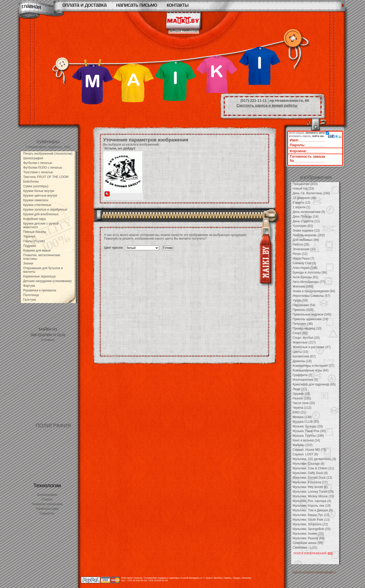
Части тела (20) (304, 403)
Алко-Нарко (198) (305, 268)
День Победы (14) (306, 217)
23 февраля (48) (305, 198)
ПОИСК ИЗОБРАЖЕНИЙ (310, 553)
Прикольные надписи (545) (312, 314)
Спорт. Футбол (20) (306, 338)
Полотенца (31, 295)
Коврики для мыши (37, 250)
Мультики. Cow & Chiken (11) (313, 468)
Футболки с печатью (38, 163)
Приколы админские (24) (310, 319)
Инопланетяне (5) (305, 380)
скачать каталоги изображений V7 (314, 573)
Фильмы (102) (303, 445)
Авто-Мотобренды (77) (309, 282)
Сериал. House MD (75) (310, 450)
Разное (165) (302, 398)
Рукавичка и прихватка (40, 290)
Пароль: (298, 145)
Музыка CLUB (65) (306, 422)
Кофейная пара (35, 219)
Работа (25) (301, 245)
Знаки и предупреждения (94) (314, 291)
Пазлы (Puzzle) (34, 241)
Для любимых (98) (306, 240)
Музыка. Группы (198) (308, 436)
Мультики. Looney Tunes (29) (313, 492)
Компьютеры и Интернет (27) (314, 366)
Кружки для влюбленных (41, 214)
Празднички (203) (305, 184)
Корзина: (298, 151)
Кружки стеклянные (37, 205)
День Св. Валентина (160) (312, 193)
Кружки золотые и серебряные (45, 210)
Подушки (30, 246)
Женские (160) (303, 286)
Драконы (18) (302, 361)
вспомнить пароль (300, 136)
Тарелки (29, 236)
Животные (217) (304, 342)
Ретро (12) (300, 254)
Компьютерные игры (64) (311, 370)
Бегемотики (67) (304, 356)
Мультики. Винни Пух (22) (311, 515)
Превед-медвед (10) (307, 328)
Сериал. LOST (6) (305, 454)
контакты (177, 5)
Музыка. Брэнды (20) (308, 426)
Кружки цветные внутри (40, 196)
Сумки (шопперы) (36, 186)
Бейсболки (31, 182)
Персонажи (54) (304, 305)
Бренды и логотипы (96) (310, 273)
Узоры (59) (300, 300)
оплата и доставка (84, 5)
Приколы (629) (303, 310)
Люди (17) (300, 389)
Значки (28, 263)
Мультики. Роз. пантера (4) (312, 501)
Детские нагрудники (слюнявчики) (48, 281)
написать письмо (137, 5)
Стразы (47, 499)
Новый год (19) (303, 189)
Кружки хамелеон (36, 200)
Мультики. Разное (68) (309, 538)
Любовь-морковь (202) (309, 235)
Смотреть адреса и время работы (267, 105)
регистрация (297, 133)
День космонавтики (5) (309, 212)
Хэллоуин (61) (303, 226)
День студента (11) (306, 221)
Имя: (295, 140)
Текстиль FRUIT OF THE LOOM (46, 177)
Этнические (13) (304, 249)
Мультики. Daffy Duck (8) (310, 473)
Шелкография (33, 158)
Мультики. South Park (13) (311, 520)
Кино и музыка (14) (306, 440)
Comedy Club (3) (305, 263)
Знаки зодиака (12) (306, 231)
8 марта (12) (302, 203)
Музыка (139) (302, 417)
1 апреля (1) (302, 207)
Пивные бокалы (35, 232)
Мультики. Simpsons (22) (310, 524)
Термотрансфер (47, 509)
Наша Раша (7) (304, 259)
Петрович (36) (303, 324)
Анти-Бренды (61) (306, 277)
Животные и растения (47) (312, 347)
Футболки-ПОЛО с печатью (43, 168)
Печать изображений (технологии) (48, 154)
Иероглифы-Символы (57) (312, 296)
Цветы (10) (300, 352)
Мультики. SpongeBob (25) (312, 529)
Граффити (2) (303, 375)
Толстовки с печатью (38, 172)
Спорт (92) (300, 333)
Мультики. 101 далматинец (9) (314, 459)
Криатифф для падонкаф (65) (314, 384)
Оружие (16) (302, 394)
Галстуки (30, 300)
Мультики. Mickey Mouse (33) (313, 496)
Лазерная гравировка (47, 504)
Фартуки (29, 286)
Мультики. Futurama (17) (310, 482)
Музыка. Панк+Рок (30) (309, 431)
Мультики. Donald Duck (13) (312, 478)
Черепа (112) (302, 408)
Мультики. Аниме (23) (308, 534)
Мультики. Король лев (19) (312, 506)
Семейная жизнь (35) (308, 543)
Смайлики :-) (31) (305, 548)
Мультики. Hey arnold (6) (310, 487)
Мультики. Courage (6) (309, 464)
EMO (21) (299, 412)
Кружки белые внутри (39, 191)
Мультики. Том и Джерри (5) (313, 510)
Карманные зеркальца (40, 276)
